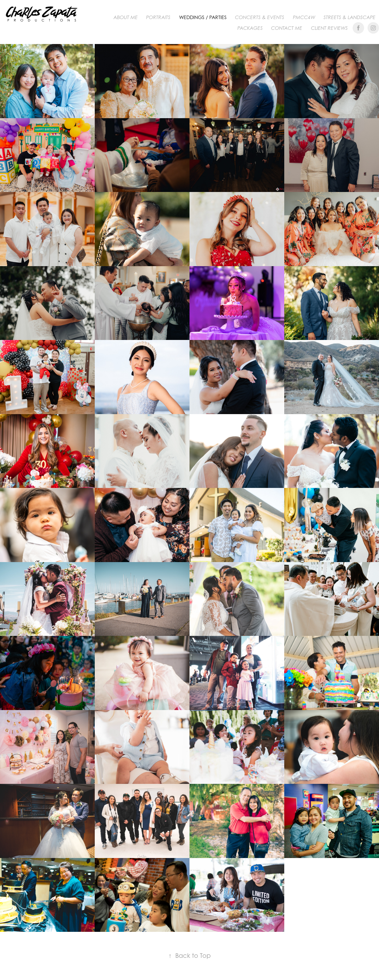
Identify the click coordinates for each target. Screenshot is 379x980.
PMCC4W (304, 17)
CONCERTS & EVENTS (260, 17)
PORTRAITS (158, 17)
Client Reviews (329, 28)
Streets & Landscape (349, 17)
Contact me (287, 28)
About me (126, 17)
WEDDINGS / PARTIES (203, 17)
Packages (250, 28)
